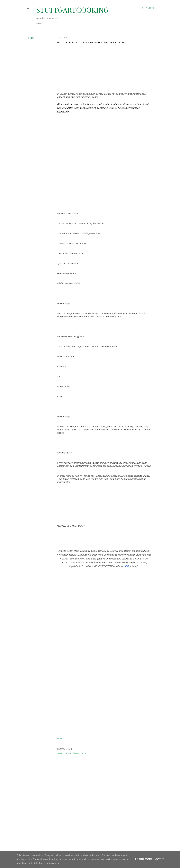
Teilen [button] (30, 38)
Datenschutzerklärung (75, 24)
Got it (160, 859)
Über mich (42, 24)
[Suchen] (148, 8)
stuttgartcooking (72, 10)
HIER (126, 746)
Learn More (144, 859)
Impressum (54, 24)
